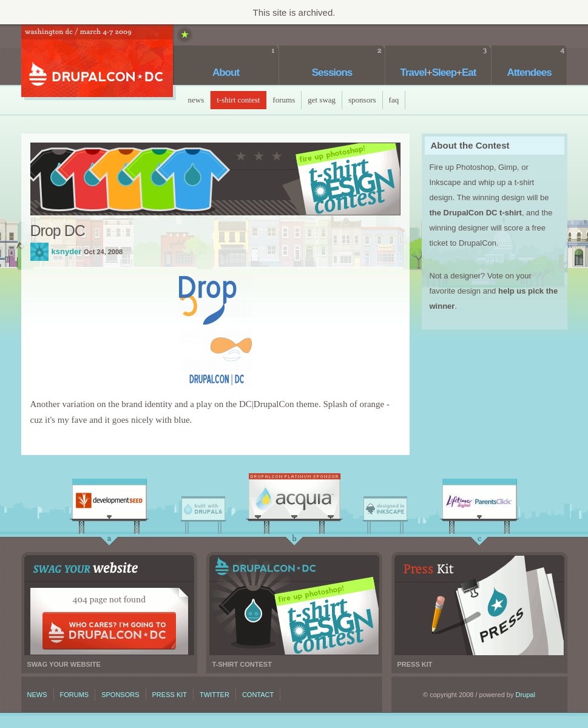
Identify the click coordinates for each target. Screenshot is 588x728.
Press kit (479, 605)
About (226, 72)
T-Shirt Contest (238, 100)
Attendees (529, 72)
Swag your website (109, 605)
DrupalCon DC (97, 62)
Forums (284, 100)
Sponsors (362, 100)
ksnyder (39, 252)
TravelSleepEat (438, 72)
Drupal (525, 695)
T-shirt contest (294, 605)
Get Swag (322, 100)
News (196, 100)
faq (394, 100)
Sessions (332, 72)
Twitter (215, 695)
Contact (258, 695)
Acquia (294, 499)
